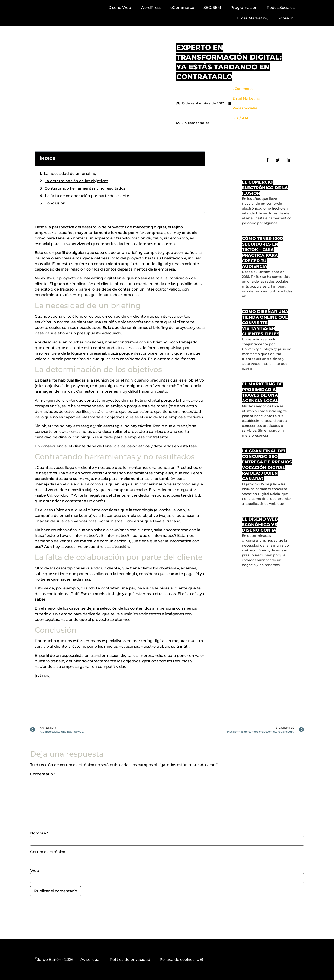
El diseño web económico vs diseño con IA (260, 525)
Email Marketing (253, 18)
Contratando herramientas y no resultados (85, 188)
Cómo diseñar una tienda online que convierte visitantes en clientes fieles (265, 323)
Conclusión (55, 203)
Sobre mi (286, 18)
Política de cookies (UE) (181, 959)
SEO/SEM (212, 8)
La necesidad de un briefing (70, 173)
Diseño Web (120, 8)
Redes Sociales (281, 8)
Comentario (43, 774)
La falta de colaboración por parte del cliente (87, 196)
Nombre (39, 833)
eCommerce (182, 8)
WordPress (151, 8)
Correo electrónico (49, 852)
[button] (198, 159)
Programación (244, 8)
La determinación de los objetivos (76, 181)
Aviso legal (90, 959)
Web (35, 871)
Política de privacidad (130, 959)
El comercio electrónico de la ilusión (265, 188)
